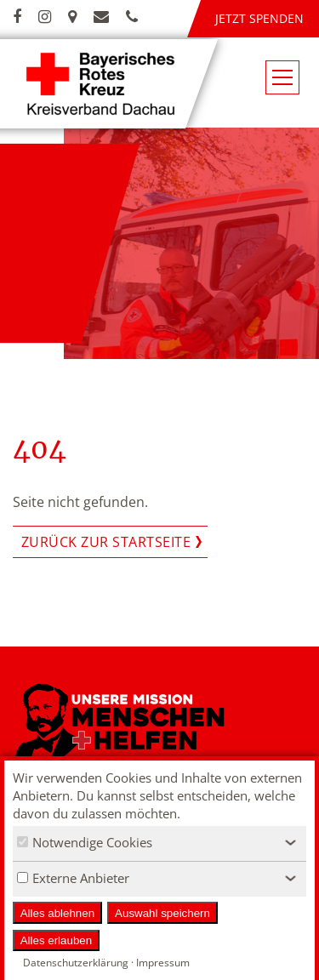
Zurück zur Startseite (106, 542)
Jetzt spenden (259, 18)
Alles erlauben (56, 940)
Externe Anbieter (73, 878)
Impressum (163, 963)
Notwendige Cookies (85, 842)
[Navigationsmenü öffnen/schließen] (282, 77)
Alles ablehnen (57, 913)
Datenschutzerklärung (76, 963)
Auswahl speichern (162, 913)
